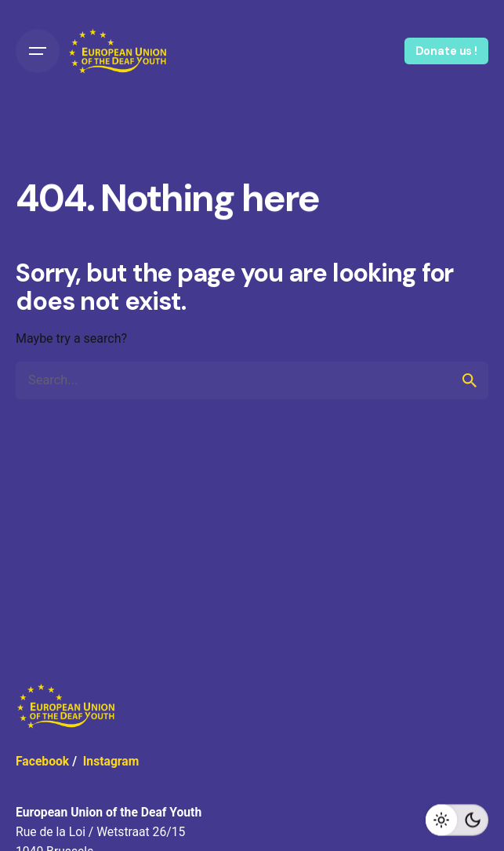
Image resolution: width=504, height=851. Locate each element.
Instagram (111, 761)
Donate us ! (446, 51)
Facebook (42, 761)
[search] (470, 380)
